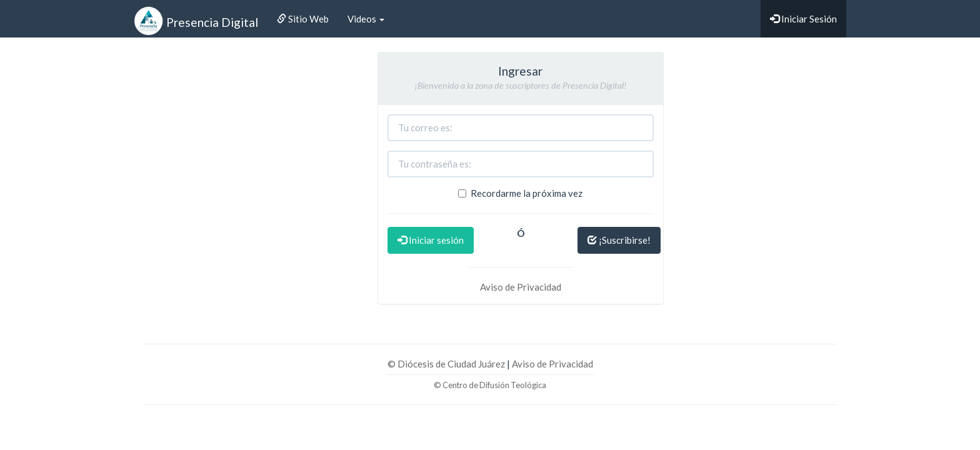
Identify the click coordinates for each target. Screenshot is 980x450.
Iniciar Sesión (803, 19)
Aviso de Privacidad (521, 287)
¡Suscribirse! (619, 240)
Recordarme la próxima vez (520, 193)
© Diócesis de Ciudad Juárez (447, 364)
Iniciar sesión (431, 240)
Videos (366, 19)
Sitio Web (303, 19)
